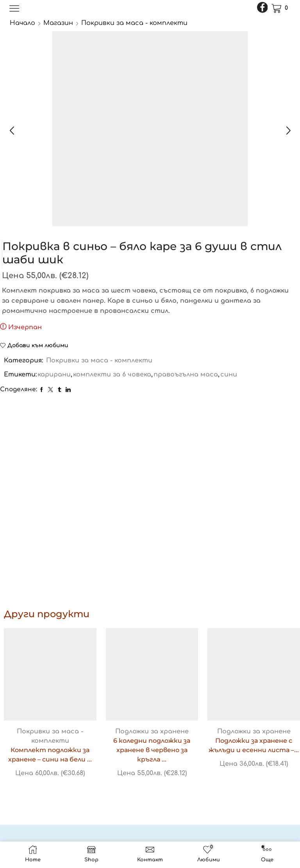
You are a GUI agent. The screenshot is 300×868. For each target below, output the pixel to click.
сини (229, 375)
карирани (54, 375)
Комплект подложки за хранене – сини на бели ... (50, 755)
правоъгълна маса (186, 375)
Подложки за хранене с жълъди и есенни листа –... (254, 745)
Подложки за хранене (152, 731)
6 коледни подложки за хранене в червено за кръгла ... (152, 750)
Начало (22, 23)
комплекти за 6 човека (112, 375)
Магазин (58, 23)
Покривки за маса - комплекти (134, 23)
